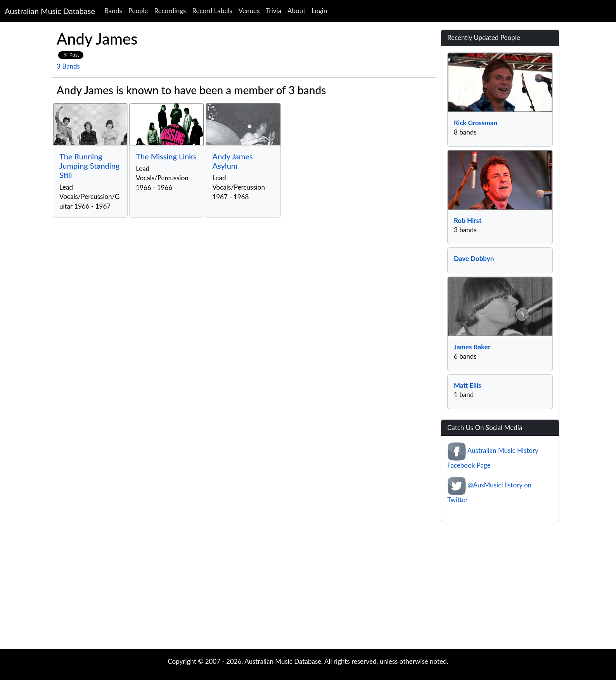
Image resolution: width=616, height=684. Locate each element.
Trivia (273, 11)
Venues (249, 11)
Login (319, 11)
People (138, 11)
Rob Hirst (468, 220)
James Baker (472, 347)
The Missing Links (166, 156)
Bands (113, 11)
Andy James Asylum (232, 161)
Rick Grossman (476, 123)
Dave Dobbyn (474, 258)
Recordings (170, 11)
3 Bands (68, 66)
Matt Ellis (467, 385)
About (296, 11)
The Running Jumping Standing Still (89, 166)
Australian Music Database (50, 11)
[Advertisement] (308, 587)
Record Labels (212, 11)
